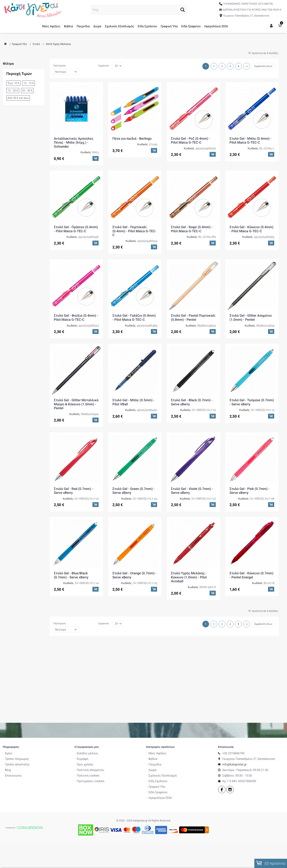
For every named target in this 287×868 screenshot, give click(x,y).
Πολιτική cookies (88, 776)
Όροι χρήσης (85, 764)
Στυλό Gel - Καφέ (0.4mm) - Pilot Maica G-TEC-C (192, 229)
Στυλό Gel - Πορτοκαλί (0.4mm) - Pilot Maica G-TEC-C (134, 231)
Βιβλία (69, 26)
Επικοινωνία (13, 776)
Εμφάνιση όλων (263, 66)
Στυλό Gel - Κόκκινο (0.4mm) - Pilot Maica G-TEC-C (251, 229)
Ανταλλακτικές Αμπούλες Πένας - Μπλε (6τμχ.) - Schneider (74, 143)
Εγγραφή (83, 759)
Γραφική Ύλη (169, 26)
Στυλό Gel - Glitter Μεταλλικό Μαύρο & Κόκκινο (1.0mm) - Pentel (76, 404)
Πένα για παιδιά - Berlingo (132, 139)
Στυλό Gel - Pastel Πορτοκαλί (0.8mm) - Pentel (193, 318)
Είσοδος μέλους (88, 753)
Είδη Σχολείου (147, 26)
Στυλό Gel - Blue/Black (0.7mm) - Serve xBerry (71, 575)
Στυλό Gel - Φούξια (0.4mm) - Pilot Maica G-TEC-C (76, 318)
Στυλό (36, 44)
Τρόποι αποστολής (17, 764)
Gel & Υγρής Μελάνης (58, 44)
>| (247, 66)
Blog (8, 770)
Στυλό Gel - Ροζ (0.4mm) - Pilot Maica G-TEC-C (191, 141)
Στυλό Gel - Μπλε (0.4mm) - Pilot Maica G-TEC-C (251, 141)
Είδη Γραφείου (191, 26)
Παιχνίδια (83, 26)
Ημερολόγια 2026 (216, 26)
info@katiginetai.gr (235, 764)
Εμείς (9, 753)
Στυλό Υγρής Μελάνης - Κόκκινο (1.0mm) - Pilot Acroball (189, 577)
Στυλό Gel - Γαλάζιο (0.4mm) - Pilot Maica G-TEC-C (134, 318)
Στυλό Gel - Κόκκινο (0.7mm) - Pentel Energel (251, 575)
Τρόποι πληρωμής (17, 759)
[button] (183, 10)
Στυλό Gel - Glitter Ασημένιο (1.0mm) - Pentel (251, 318)
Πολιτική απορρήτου (91, 770)
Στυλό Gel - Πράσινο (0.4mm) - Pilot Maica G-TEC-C (76, 229)
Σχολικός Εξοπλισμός (119, 26)
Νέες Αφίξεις (51, 26)
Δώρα (97, 26)
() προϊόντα (271, 863)
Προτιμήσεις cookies (91, 781)
